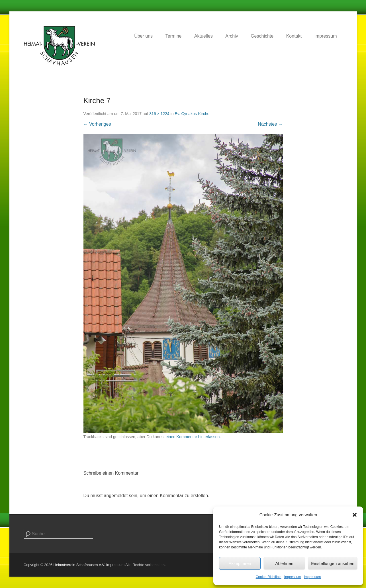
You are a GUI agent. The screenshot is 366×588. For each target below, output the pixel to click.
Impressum (293, 577)
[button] (355, 515)
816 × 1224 (159, 114)
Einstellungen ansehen (333, 563)
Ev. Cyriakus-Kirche (192, 114)
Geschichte (262, 36)
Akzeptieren (240, 563)
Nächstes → (270, 124)
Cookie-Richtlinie (269, 577)
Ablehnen (284, 563)
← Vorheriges (97, 124)
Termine (174, 36)
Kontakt (294, 36)
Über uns (143, 36)
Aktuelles (204, 36)
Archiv (232, 36)
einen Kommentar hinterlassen (193, 437)
